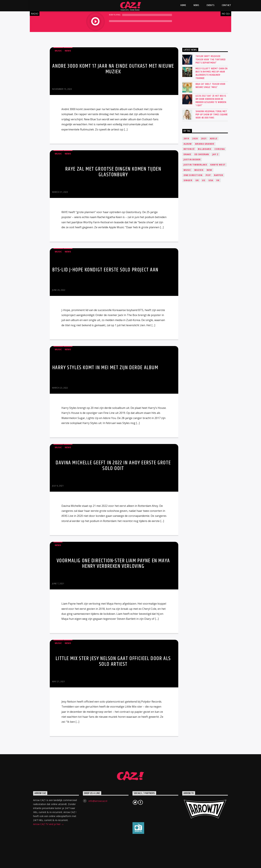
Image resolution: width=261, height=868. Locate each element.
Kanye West (218, 165)
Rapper (219, 175)
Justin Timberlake (195, 165)
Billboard (205, 149)
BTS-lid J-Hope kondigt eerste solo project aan (105, 270)
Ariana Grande (205, 144)
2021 (204, 139)
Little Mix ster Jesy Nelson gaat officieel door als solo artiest (113, 661)
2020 (195, 139)
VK (218, 180)
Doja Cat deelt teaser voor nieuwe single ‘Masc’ (210, 86)
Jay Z (215, 154)
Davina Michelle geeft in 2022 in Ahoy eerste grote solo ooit (113, 466)
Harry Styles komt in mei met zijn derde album (105, 368)
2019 (186, 139)
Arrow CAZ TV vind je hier (48, 824)
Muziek (199, 170)
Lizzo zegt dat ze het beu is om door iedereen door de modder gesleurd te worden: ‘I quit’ (211, 101)
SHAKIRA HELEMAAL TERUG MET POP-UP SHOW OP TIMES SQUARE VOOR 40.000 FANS (212, 115)
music (187, 170)
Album (188, 144)
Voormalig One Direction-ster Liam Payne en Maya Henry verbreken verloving (113, 564)
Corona (220, 149)
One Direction (193, 175)
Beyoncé (189, 149)
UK (197, 180)
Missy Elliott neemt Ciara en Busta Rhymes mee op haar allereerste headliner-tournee (212, 73)
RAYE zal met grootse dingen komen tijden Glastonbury (113, 172)
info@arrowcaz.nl (98, 801)
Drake (187, 154)
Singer (188, 180)
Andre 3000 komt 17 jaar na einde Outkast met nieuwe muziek (113, 69)
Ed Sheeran (202, 154)
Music (58, 51)
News (68, 51)
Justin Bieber (192, 160)
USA (211, 180)
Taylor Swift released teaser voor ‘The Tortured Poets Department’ (211, 59)
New (209, 170)
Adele (214, 139)
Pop (208, 175)
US (204, 180)
